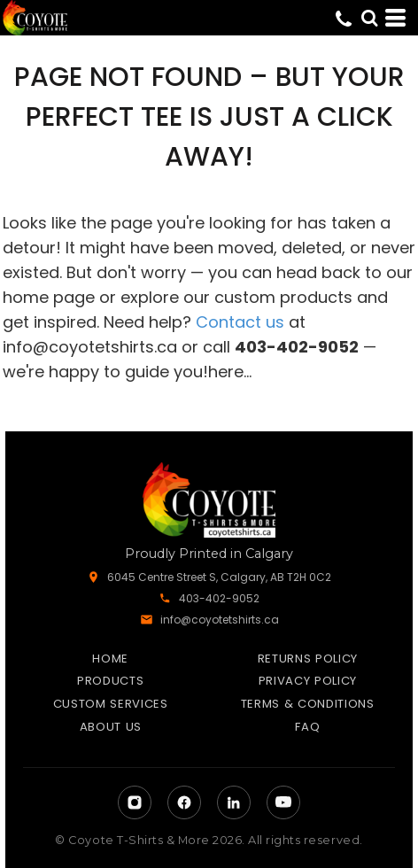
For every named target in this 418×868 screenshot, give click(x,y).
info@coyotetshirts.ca (90, 347)
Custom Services (111, 704)
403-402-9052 (219, 598)
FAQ (307, 727)
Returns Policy (308, 659)
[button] (369, 18)
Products (110, 681)
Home (110, 659)
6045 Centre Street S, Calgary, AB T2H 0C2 (219, 577)
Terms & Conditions (308, 704)
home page (49, 297)
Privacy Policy (308, 681)
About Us (111, 727)
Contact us (240, 322)
